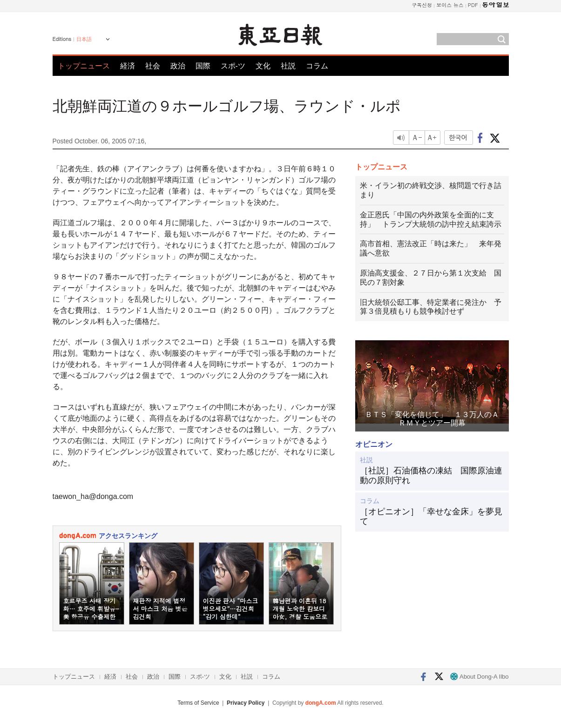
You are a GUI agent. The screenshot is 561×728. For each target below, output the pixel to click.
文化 (263, 66)
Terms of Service (198, 703)
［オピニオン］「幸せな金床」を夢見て (431, 517)
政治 (178, 66)
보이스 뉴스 (450, 5)
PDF (473, 5)
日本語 (84, 39)
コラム (317, 66)
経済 (128, 66)
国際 (203, 66)
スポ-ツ (233, 66)
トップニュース (84, 66)
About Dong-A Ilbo (479, 677)
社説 (288, 66)
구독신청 (422, 5)
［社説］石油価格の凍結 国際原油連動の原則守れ (431, 476)
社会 (153, 66)
